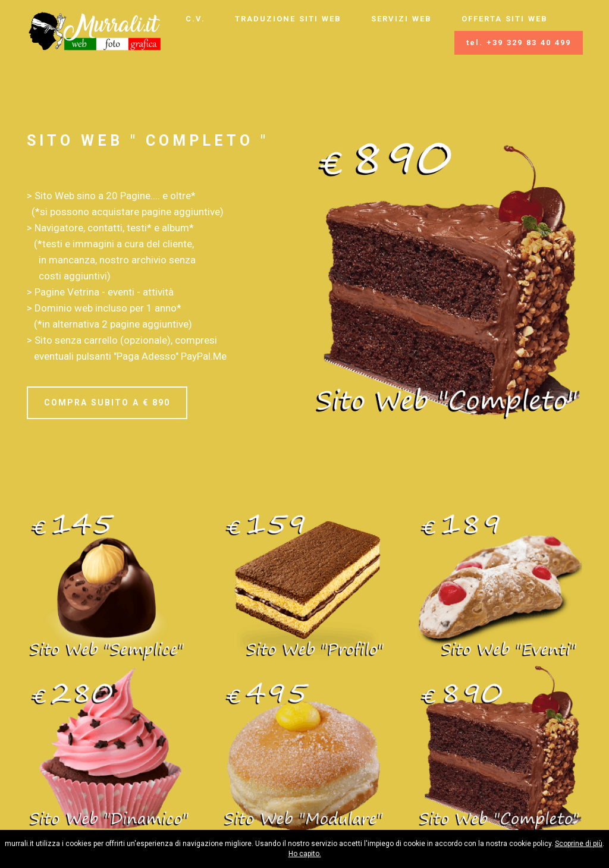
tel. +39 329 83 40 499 (519, 43)
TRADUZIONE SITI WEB (288, 19)
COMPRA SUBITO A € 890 (107, 402)
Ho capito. (305, 854)
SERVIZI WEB (401, 19)
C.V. (195, 19)
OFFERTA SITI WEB (505, 19)
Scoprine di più (579, 844)
